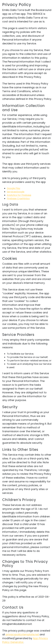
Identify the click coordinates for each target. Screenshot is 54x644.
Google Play (14, 188)
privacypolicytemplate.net (23, 634)
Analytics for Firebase (19, 195)
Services (12, 192)
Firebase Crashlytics (18, 199)
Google (20, 192)
